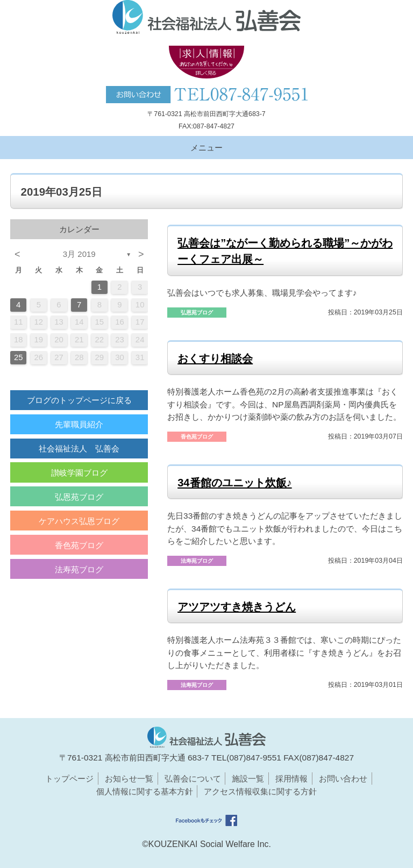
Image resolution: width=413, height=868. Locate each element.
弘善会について (193, 779)
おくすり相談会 (215, 358)
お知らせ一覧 (129, 779)
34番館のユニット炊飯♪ (234, 483)
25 (19, 357)
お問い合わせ (343, 779)
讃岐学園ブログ (79, 473)
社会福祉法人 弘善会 (79, 449)
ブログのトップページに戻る (79, 400)
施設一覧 (248, 779)
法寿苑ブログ (79, 569)
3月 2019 (79, 254)
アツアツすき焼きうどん (237, 607)
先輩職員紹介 (79, 424)
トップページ (69, 779)
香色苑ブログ (79, 545)
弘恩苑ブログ (79, 497)
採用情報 (291, 779)
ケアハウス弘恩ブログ (79, 521)
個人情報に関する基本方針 (145, 791)
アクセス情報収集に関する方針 (260, 791)
